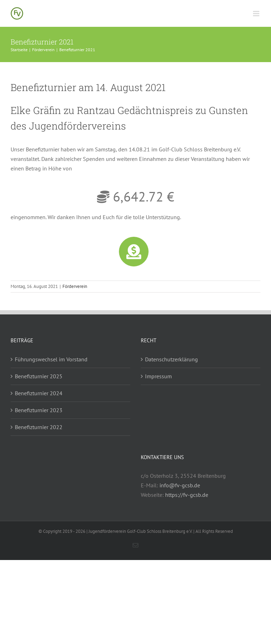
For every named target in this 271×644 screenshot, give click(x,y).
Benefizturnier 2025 (39, 376)
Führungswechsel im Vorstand (51, 359)
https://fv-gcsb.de (187, 495)
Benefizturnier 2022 (39, 427)
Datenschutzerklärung (171, 359)
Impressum (158, 376)
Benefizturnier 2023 (39, 410)
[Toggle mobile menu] (257, 14)
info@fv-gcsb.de (180, 485)
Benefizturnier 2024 (39, 393)
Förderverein (75, 286)
